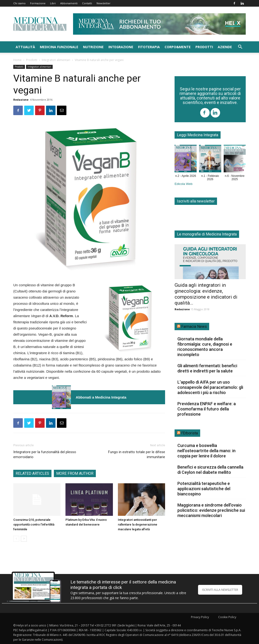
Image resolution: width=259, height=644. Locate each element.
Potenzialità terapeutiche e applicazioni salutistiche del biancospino (204, 489)
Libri (53, 3)
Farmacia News (194, 327)
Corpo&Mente (178, 47)
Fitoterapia (149, 47)
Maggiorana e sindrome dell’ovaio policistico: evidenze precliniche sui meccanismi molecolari (211, 510)
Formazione (38, 3)
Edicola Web (184, 184)
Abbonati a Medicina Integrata (101, 397)
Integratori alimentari (56, 60)
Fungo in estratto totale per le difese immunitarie (137, 454)
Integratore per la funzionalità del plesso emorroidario (45, 454)
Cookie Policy (227, 617)
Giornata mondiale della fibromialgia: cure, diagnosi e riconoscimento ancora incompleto (205, 347)
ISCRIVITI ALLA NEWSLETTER (220, 590)
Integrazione (121, 47)
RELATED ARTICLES (32, 473)
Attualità (25, 47)
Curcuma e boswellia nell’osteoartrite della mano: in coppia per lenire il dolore (206, 451)
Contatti (87, 3)
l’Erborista (190, 433)
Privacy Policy (200, 617)
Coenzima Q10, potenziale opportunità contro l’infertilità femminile (34, 524)
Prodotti (204, 47)
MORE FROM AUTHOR (75, 473)
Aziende (225, 47)
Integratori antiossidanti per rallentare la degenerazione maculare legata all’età (138, 524)
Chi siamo (19, 3)
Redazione (21, 100)
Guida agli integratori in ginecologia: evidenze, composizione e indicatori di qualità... (206, 294)
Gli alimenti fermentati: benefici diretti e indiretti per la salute (207, 368)
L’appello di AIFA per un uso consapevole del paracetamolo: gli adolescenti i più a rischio (210, 387)
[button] (240, 47)
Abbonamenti (69, 3)
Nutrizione (93, 47)
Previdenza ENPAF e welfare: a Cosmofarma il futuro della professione (207, 409)
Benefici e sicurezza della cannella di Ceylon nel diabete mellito (210, 470)
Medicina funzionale (59, 47)
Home (17, 60)
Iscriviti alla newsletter (196, 201)
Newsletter (104, 3)
